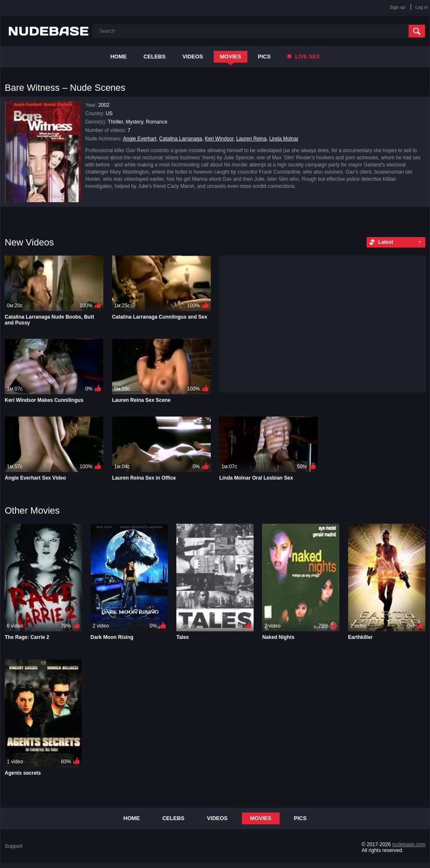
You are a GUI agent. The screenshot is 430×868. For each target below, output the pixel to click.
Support (13, 846)
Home (119, 57)
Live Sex (303, 57)
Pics (264, 57)
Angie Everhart (140, 139)
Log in (422, 7)
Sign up (397, 7)
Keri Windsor (219, 139)
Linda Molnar (284, 139)
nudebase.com (409, 844)
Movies (231, 57)
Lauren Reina (252, 139)
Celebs (155, 57)
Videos (193, 57)
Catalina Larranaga (181, 139)
